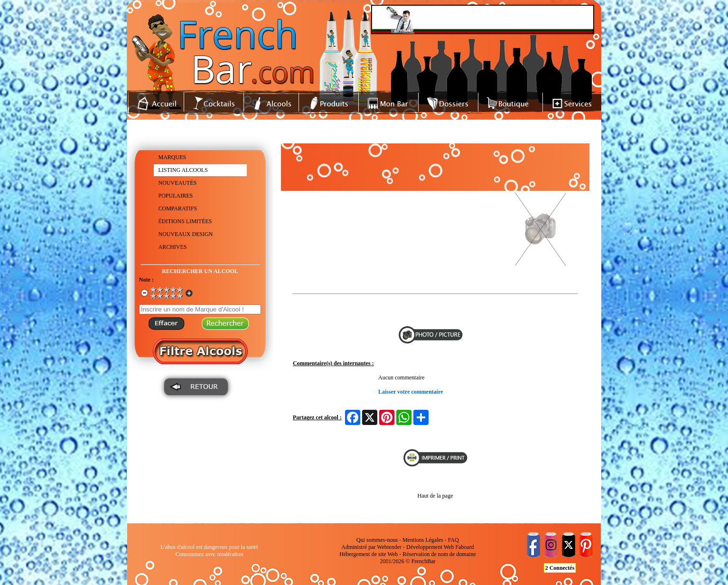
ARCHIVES (173, 247)
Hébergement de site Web (369, 554)
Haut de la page (435, 496)
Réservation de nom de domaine (439, 554)
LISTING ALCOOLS (183, 170)
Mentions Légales (423, 540)
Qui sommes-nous (377, 540)
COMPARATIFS (178, 208)
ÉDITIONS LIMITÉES (185, 221)
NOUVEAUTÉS (178, 183)
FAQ (453, 540)
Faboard (464, 547)
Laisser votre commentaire (411, 392)
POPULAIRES (176, 196)
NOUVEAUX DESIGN (186, 234)
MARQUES (173, 157)
